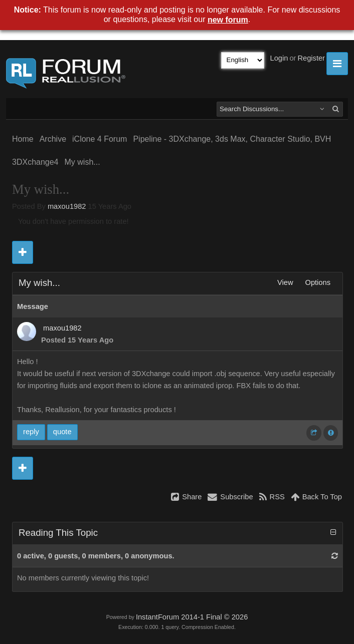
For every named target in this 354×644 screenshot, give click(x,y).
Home (23, 139)
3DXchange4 (35, 162)
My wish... (82, 162)
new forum (228, 20)
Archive (53, 139)
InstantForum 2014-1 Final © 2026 (192, 617)
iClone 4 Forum (100, 139)
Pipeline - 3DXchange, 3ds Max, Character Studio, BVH (232, 139)
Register (311, 58)
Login (279, 58)
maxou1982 (67, 206)
